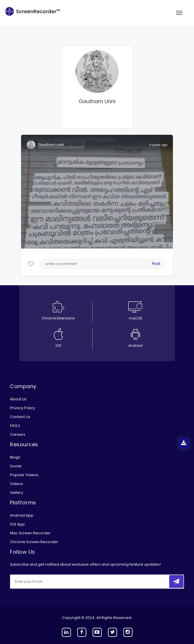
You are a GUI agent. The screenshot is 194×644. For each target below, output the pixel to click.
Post (156, 264)
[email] (48, 582)
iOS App (17, 524)
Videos (17, 484)
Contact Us (20, 417)
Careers (18, 434)
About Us (18, 399)
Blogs (15, 457)
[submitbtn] (176, 581)
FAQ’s (15, 426)
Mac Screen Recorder (30, 533)
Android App (22, 515)
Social (16, 466)
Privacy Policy (23, 408)
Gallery (17, 493)
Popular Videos (24, 475)
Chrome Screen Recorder (34, 542)
